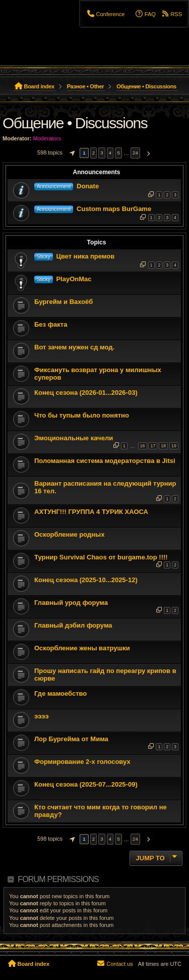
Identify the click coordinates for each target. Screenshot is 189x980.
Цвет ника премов (85, 256)
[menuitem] (105, 14)
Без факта (51, 324)
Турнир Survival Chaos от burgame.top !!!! (101, 557)
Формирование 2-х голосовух (82, 762)
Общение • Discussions (75, 123)
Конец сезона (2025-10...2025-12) (86, 580)
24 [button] (135, 153)
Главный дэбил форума (73, 625)
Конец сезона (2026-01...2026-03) (86, 393)
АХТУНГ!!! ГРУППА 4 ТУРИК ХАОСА (91, 512)
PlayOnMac (74, 279)
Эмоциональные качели (74, 438)
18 (163, 446)
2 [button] (94, 153)
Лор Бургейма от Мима (71, 739)
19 (174, 446)
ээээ (42, 716)
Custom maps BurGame (114, 209)
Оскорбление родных (69, 534)
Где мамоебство (60, 693)
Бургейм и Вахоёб (64, 302)
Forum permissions (58, 879)
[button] (71, 153)
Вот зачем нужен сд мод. (74, 347)
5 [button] (118, 153)
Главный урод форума (71, 603)
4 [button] (110, 153)
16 (143, 446)
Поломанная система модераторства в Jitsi (105, 461)
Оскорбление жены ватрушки (82, 648)
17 (153, 446)
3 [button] (102, 153)
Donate (88, 186)
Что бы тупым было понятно (82, 415)
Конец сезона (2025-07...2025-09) (86, 784)
